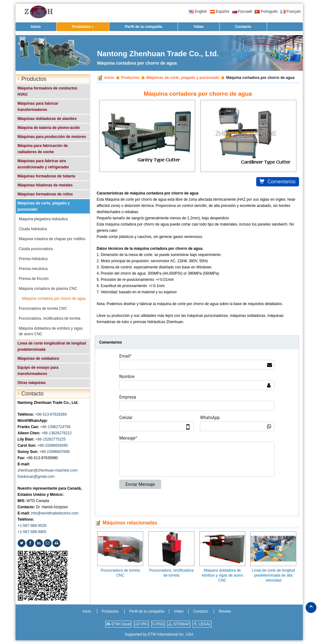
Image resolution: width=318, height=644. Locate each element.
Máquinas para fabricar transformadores (38, 107)
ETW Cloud (118, 624)
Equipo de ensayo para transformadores (38, 371)
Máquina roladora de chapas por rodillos (52, 239)
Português (266, 11)
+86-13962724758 (55, 427)
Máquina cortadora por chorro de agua (54, 299)
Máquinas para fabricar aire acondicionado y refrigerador (43, 164)
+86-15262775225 (51, 439)
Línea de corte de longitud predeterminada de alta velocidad (273, 575)
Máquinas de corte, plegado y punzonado (183, 78)
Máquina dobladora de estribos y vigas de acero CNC (223, 575)
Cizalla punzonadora (36, 249)
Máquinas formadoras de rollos (45, 194)
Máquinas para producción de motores (52, 137)
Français (291, 11)
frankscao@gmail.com (36, 477)
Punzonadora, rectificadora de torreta (171, 573)
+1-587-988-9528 (32, 526)
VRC (141, 624)
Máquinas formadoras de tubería (46, 176)
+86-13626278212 (57, 433)
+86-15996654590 (53, 445)
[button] (83, 27)
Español (220, 11)
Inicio (109, 78)
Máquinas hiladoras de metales (45, 185)
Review (225, 611)
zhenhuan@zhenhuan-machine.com (48, 470)
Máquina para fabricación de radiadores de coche (43, 149)
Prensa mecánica (33, 269)
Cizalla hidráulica (33, 229)
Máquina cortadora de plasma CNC (48, 289)
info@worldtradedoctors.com (55, 513)
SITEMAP (179, 624)
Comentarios (277, 182)
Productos (130, 78)
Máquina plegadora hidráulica (43, 219)
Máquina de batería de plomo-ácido (49, 128)
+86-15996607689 (55, 452)
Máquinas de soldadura (38, 359)
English (198, 11)
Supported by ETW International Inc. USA (159, 634)
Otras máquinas (32, 383)
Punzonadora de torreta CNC (120, 573)
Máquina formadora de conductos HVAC (48, 91)
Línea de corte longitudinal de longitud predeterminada (52, 346)
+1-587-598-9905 (32, 532)
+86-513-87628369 (51, 414)
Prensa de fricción (34, 279)
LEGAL (202, 624)
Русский (242, 11)
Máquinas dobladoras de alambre (47, 119)
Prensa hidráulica (33, 259)
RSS (158, 624)
